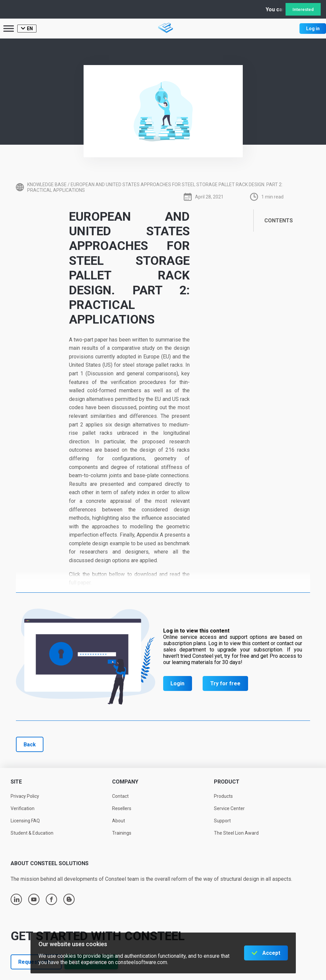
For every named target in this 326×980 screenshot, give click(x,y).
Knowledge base (47, 185)
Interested (303, 9)
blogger (69, 899)
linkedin (17, 899)
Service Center (229, 808)
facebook (51, 899)
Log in (313, 29)
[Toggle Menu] (9, 28)
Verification (23, 808)
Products (223, 796)
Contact (120, 796)
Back (30, 745)
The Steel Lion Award (236, 833)
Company (125, 782)
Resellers (122, 808)
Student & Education (32, 833)
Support (222, 821)
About (119, 821)
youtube (34, 899)
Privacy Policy (25, 796)
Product (227, 782)
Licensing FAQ (25, 821)
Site (16, 782)
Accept (271, 953)
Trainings (122, 833)
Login (177, 683)
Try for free (225, 683)
